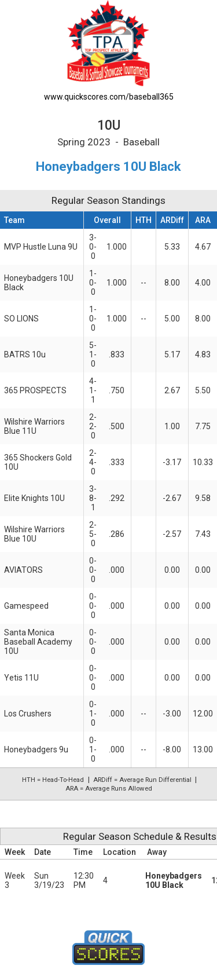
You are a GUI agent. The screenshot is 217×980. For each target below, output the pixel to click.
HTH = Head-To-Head (53, 780)
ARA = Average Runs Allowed (109, 788)
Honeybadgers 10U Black (174, 880)
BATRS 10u (25, 354)
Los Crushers (28, 714)
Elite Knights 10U (34, 498)
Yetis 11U (21, 678)
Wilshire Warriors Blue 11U (34, 426)
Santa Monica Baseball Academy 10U (38, 642)
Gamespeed (26, 606)
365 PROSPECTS (35, 390)
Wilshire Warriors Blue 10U (34, 534)
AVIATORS (23, 570)
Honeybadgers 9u (36, 749)
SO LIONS (21, 319)
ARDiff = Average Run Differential (142, 780)
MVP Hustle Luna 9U (41, 247)
